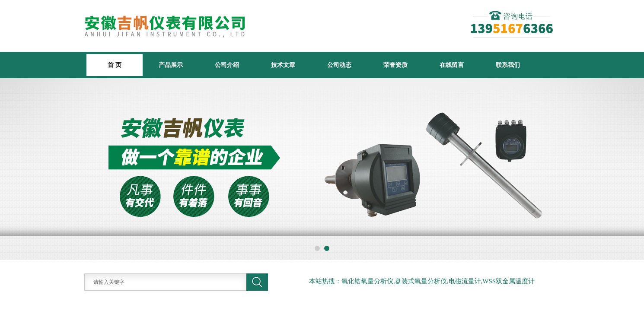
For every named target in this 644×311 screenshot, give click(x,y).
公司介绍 (227, 65)
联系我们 (508, 65)
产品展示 (171, 65)
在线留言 (452, 65)
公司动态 (339, 65)
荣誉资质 (395, 65)
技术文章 (283, 65)
